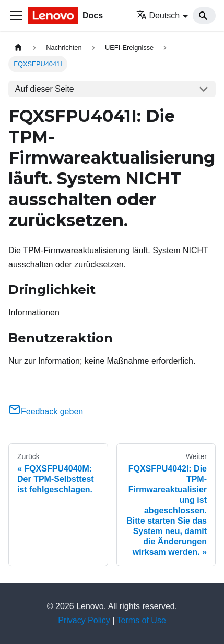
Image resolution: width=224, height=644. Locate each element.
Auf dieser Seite (45, 89)
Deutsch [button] (158, 15)
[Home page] (18, 48)
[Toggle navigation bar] (16, 16)
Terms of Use (142, 620)
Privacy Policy (84, 620)
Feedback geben (46, 411)
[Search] (204, 16)
